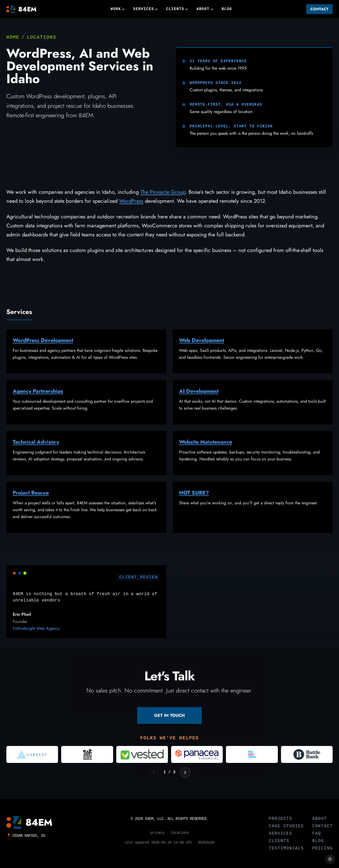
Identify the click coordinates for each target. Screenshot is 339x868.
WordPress (131, 201)
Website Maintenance (206, 450)
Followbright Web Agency (36, 636)
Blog (227, 9)
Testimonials (286, 848)
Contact (319, 9)
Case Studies (286, 826)
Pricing (322, 848)
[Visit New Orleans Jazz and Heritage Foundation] (87, 754)
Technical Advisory (36, 450)
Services (145, 9)
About (205, 9)
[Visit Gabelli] (32, 754)
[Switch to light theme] (330, 859)
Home (13, 37)
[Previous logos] (154, 772)
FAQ (317, 834)
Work (118, 9)
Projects (280, 819)
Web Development (202, 348)
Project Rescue (31, 500)
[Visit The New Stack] (252, 754)
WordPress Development (43, 348)
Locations (42, 37)
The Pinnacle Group (163, 192)
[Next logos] (185, 772)
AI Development (199, 399)
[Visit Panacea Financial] (197, 754)
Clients (177, 9)
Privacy (157, 833)
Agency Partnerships (38, 399)
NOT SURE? (194, 500)
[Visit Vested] (142, 754)
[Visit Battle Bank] (307, 754)
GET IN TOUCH (169, 715)
